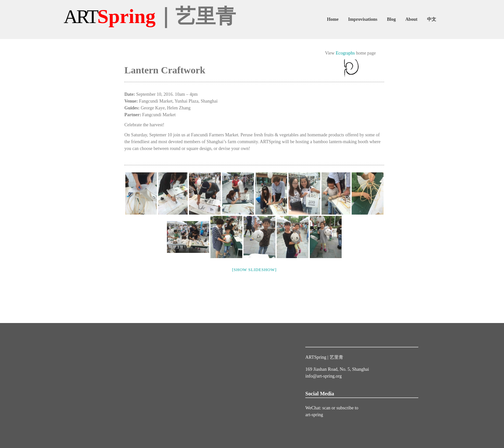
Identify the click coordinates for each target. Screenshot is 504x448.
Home (333, 19)
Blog (391, 19)
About (411, 19)
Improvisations (363, 19)
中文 (432, 19)
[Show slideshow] (254, 270)
